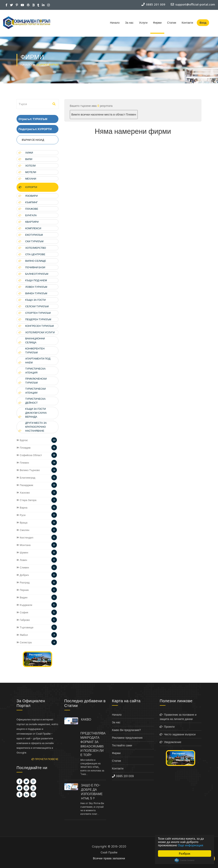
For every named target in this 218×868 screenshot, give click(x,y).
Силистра (24, 642)
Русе (21, 515)
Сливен (23, 568)
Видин (22, 597)
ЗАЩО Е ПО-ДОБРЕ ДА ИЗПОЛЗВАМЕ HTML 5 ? (92, 792)
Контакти (187, 23)
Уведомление (171, 742)
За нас (129, 23)
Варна (22, 508)
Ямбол (22, 635)
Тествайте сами (122, 745)
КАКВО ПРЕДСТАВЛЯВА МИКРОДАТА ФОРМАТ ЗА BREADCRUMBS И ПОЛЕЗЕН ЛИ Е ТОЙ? (93, 737)
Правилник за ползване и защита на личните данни (178, 717)
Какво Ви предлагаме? (126, 730)
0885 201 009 (125, 776)
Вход (203, 23)
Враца (22, 523)
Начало (115, 23)
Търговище (25, 627)
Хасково (23, 493)
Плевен (23, 463)
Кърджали (24, 605)
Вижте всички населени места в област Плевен (104, 114)
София (22, 612)
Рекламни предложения (127, 738)
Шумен (22, 553)
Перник (23, 590)
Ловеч (22, 560)
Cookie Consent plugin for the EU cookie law (185, 860)
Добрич (23, 575)
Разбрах (185, 854)
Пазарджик (25, 485)
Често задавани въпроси (178, 734)
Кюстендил (25, 538)
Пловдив (24, 448)
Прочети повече (45, 759)
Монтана (24, 545)
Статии (172, 23)
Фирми (157, 23)
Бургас (22, 440)
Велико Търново (28, 470)
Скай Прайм (109, 852)
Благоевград (26, 478)
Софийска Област (29, 455)
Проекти (167, 727)
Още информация (191, 845)
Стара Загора (26, 500)
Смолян (23, 530)
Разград (23, 583)
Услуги (143, 23)
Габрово (23, 620)
